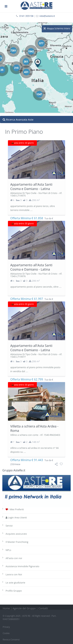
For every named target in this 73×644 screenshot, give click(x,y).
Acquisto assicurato (16, 534)
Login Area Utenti (16, 517)
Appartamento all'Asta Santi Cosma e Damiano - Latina (31, 186)
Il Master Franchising (17, 542)
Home (6, 608)
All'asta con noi (14, 558)
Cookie (6, 633)
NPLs (8, 550)
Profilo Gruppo (14, 591)
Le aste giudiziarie (15, 583)
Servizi (9, 526)
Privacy (6, 627)
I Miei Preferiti (15, 509)
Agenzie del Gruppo (24, 608)
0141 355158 (26, 16)
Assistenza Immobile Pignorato (22, 566)
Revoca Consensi (11, 640)
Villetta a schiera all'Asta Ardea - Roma (34, 428)
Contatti (43, 608)
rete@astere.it (47, 16)
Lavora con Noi (14, 574)
